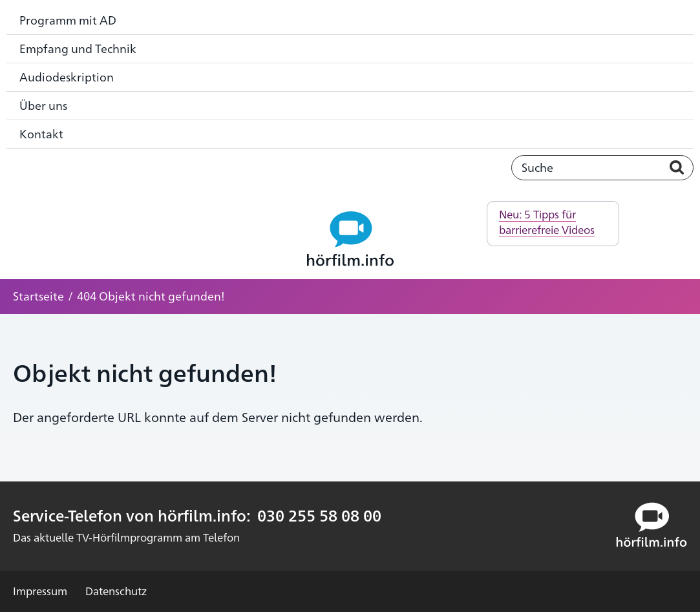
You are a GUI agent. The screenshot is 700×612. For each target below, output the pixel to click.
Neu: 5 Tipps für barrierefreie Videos (547, 222)
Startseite (38, 295)
